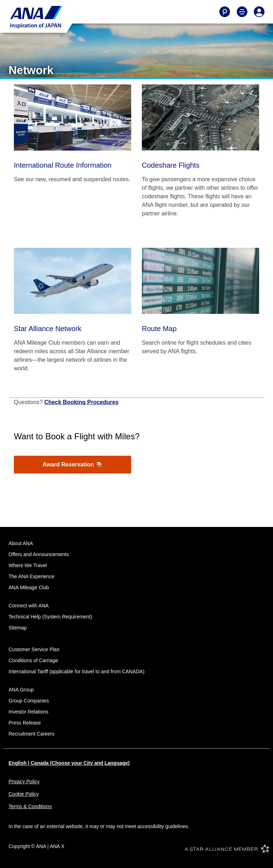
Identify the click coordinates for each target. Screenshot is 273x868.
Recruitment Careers (31, 734)
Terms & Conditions (30, 806)
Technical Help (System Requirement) (50, 617)
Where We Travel (28, 565)
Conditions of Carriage (33, 660)
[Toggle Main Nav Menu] (242, 12)
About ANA (21, 543)
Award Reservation (72, 464)
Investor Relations (28, 712)
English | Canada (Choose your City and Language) (69, 763)
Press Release (25, 723)
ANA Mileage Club (29, 587)
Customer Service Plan (34, 649)
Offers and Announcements (39, 554)
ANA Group (21, 690)
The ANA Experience (31, 576)
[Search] (225, 12)
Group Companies (29, 701)
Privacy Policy (24, 781)
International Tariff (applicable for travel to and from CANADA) (76, 671)
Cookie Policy (24, 794)
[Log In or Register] (259, 12)
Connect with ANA (29, 606)
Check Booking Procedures (81, 402)
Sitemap (18, 628)
